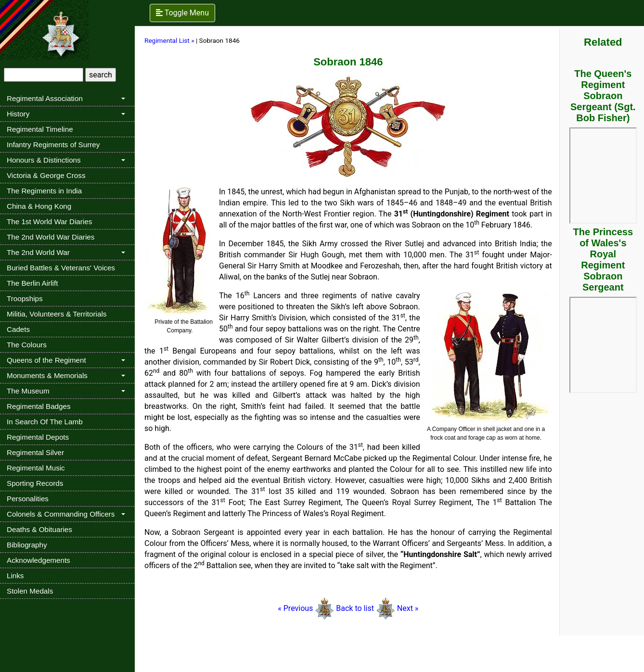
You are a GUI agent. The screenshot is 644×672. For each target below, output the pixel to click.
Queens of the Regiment (46, 360)
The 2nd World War (38, 252)
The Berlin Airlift (32, 283)
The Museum (28, 391)
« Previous (306, 608)
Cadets (18, 329)
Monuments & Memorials (47, 375)
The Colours (27, 345)
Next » (408, 608)
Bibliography (27, 545)
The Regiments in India (44, 191)
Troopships (25, 298)
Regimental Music (36, 468)
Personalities (28, 499)
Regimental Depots (38, 437)
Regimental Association (45, 98)
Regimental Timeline (40, 129)
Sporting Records (35, 483)
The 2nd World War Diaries (51, 237)
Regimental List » (169, 40)
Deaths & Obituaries (39, 529)
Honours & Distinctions (44, 160)
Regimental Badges (39, 406)
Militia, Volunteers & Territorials (57, 314)
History (18, 114)
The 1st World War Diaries (49, 222)
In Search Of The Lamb (45, 422)
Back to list (355, 608)
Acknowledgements (39, 560)
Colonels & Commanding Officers (61, 514)
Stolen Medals (30, 591)
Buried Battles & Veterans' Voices (61, 268)
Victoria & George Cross (46, 175)
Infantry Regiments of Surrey (53, 145)
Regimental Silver (35, 452)
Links (15, 576)
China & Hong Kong (39, 206)
